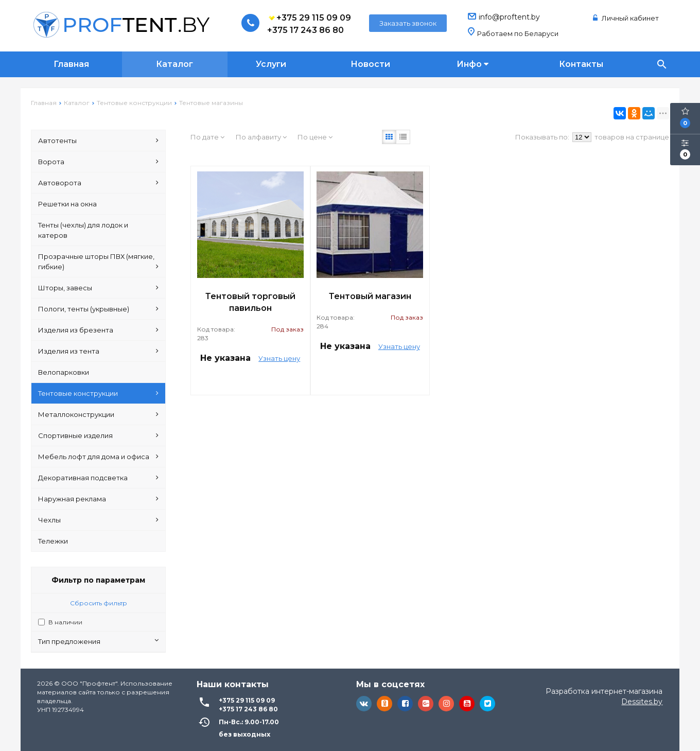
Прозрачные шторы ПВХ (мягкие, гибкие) (98, 262)
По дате (207, 137)
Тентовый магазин (370, 296)
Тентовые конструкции (98, 393)
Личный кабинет (626, 18)
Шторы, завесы (98, 288)
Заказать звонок (408, 23)
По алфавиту (261, 137)
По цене (315, 137)
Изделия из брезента (98, 330)
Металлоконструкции (98, 414)
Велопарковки (64, 372)
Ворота (98, 162)
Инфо (472, 64)
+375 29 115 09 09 (309, 18)
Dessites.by (642, 702)
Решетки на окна (67, 204)
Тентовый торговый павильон (250, 302)
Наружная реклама (98, 499)
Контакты (581, 64)
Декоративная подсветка (98, 478)
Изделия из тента (98, 351)
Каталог (174, 64)
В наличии (65, 622)
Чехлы (98, 520)
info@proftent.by (509, 17)
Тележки (53, 541)
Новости (370, 64)
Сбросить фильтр (99, 603)
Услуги (271, 64)
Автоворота (98, 183)
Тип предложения (98, 641)
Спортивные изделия (98, 435)
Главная (71, 64)
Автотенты (98, 141)
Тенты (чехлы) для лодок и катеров (83, 230)
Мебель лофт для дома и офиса (98, 457)
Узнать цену (279, 358)
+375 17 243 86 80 (305, 30)
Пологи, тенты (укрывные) (98, 309)
